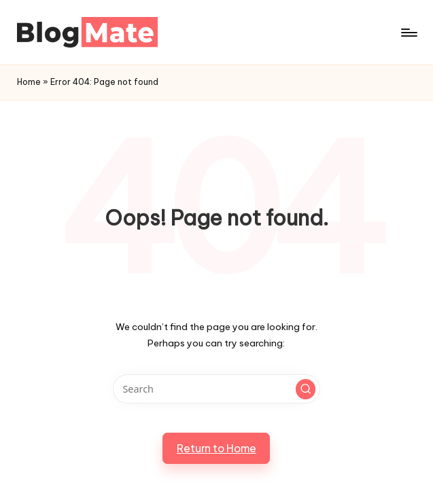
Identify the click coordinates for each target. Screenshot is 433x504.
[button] (306, 389)
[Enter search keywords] (216, 389)
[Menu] (408, 33)
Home (29, 82)
